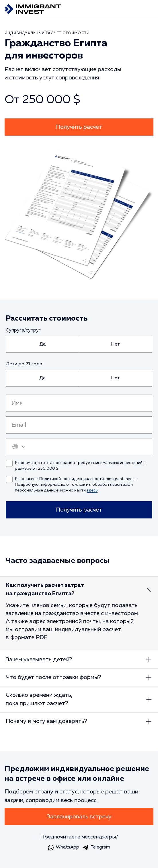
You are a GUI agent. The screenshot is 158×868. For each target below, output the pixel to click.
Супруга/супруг (23, 330)
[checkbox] (9, 463)
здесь (92, 490)
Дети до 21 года (24, 364)
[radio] (42, 344)
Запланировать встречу (79, 817)
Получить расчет (79, 127)
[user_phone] (79, 447)
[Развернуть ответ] (149, 590)
